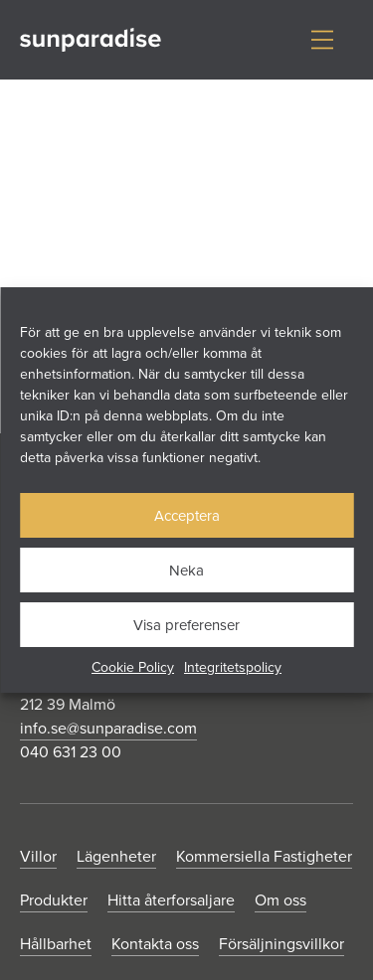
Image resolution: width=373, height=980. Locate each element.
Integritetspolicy (233, 667)
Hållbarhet (56, 943)
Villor (38, 856)
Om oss (280, 899)
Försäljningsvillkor (281, 943)
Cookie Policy (133, 667)
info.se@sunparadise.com (108, 728)
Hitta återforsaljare (171, 899)
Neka (186, 570)
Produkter (54, 899)
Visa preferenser (186, 625)
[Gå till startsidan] (91, 40)
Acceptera (187, 515)
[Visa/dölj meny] (322, 40)
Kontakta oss (155, 943)
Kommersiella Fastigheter (264, 856)
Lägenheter (116, 856)
